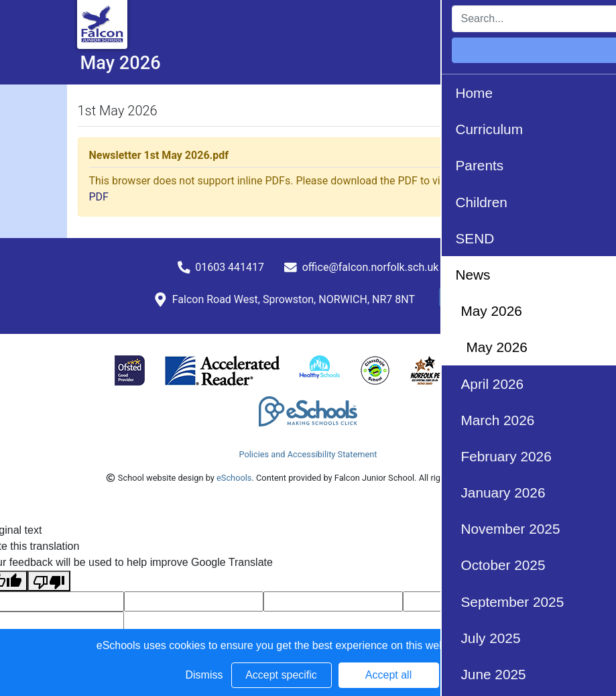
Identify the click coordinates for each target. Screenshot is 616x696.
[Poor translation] (49, 581)
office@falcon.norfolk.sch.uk (371, 267)
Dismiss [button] (204, 675)
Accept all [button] (388, 675)
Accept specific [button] (281, 675)
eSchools (234, 478)
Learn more (492, 645)
